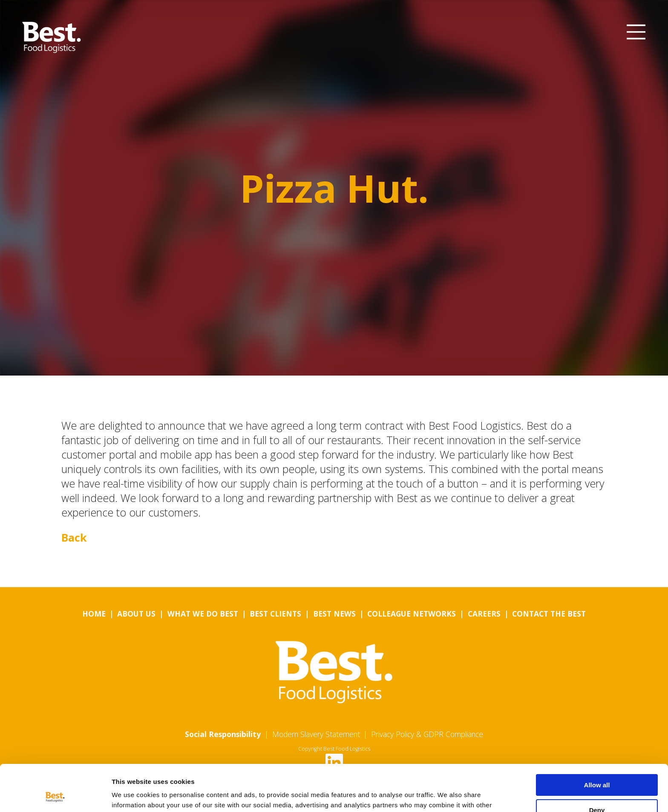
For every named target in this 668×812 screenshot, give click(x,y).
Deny (597, 766)
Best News (334, 614)
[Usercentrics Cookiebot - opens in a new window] (55, 795)
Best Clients (275, 614)
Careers (484, 614)
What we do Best (203, 614)
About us (136, 614)
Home (94, 614)
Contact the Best (549, 614)
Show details (131, 795)
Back (74, 537)
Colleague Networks (412, 614)
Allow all (597, 742)
